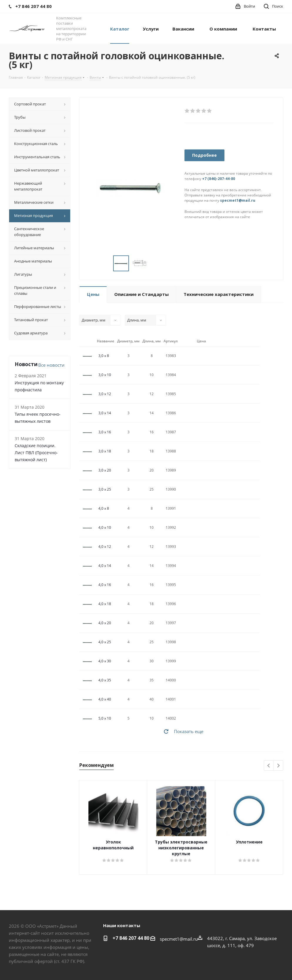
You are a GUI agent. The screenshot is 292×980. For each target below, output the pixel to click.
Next (278, 766)
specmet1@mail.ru (238, 200)
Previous (269, 766)
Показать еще (189, 731)
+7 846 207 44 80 (131, 938)
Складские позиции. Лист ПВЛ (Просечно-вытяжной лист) (36, 453)
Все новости (51, 365)
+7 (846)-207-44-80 (219, 179)
